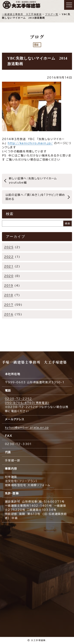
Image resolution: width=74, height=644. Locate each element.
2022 (9, 257)
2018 (9, 295)
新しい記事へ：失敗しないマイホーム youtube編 (34, 180)
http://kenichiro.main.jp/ (30, 143)
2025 (9, 247)
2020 (9, 276)
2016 (9, 314)
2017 (9, 305)
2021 (9, 266)
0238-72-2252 (19, 399)
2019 (9, 286)
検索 (68, 223)
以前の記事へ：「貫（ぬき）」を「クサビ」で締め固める (35, 197)
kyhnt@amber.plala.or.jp (27, 428)
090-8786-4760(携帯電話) (27, 403)
